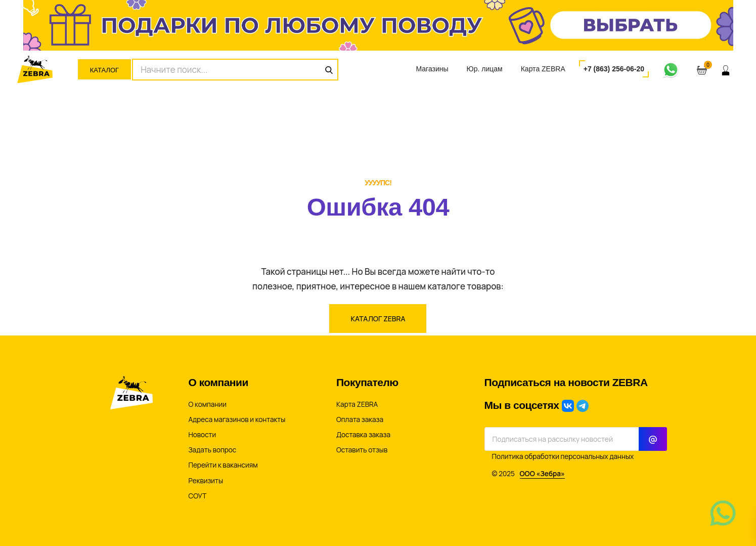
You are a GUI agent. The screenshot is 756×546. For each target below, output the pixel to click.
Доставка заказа (363, 435)
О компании (208, 404)
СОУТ (198, 496)
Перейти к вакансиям (223, 465)
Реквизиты (206, 481)
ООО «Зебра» (542, 474)
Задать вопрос (213, 450)
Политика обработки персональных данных (563, 456)
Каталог (104, 70)
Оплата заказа (360, 419)
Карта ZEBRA (543, 69)
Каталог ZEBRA (378, 319)
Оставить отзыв (362, 450)
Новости (203, 435)
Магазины (432, 69)
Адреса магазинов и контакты (237, 419)
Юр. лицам (485, 69)
